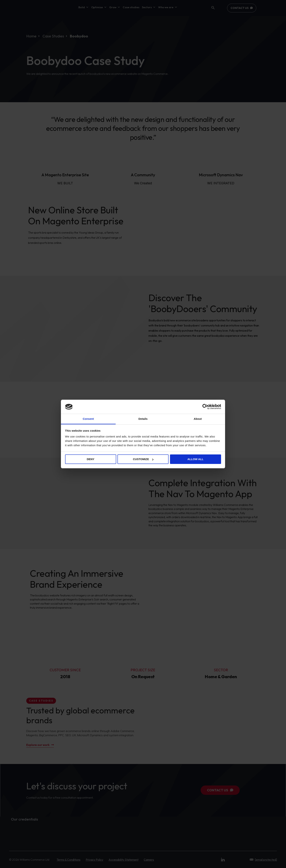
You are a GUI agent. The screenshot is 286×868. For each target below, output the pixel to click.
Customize (143, 459)
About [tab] (198, 419)
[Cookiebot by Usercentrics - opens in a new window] (205, 407)
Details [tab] (143, 419)
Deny (91, 459)
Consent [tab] (88, 419)
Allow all (196, 459)
